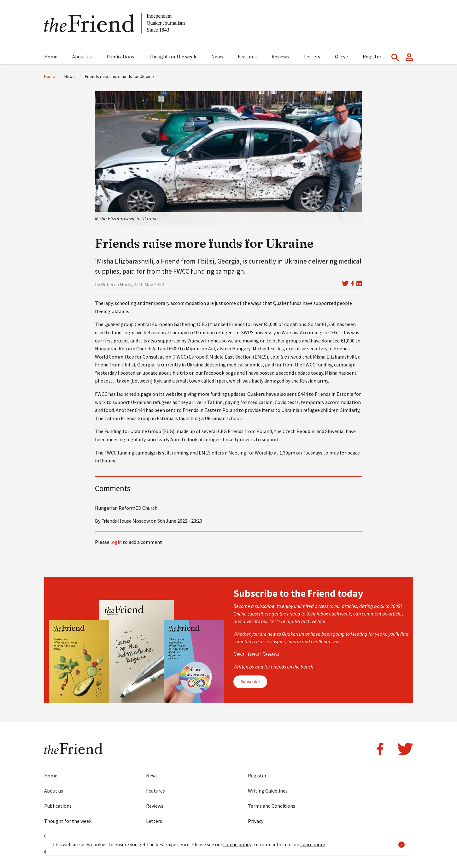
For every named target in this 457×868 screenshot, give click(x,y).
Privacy (256, 821)
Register (372, 56)
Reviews (280, 56)
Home (51, 56)
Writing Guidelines (268, 791)
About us (54, 791)
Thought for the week (173, 56)
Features (247, 56)
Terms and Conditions (272, 806)
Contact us (56, 836)
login (116, 542)
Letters (312, 56)
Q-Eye (341, 56)
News (217, 56)
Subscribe (250, 681)
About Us (82, 56)
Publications (120, 56)
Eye (150, 836)
